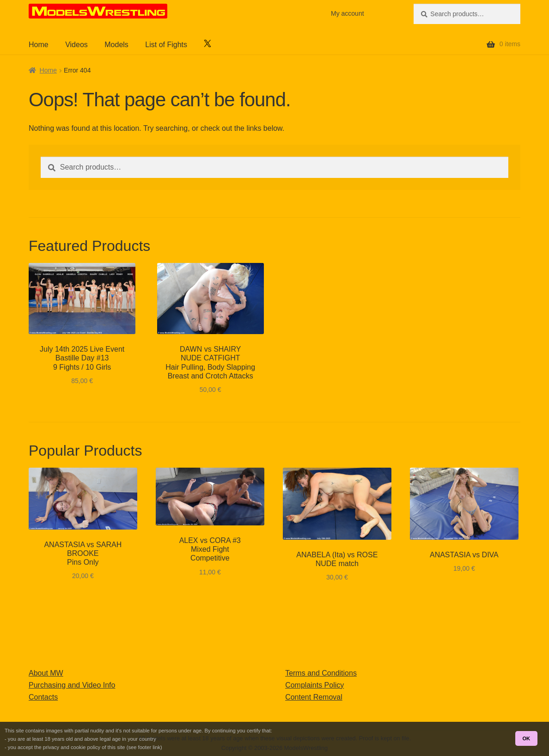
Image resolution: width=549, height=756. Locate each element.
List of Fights (166, 45)
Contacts (43, 697)
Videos (76, 45)
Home (39, 45)
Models (116, 45)
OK (526, 738)
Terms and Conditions (321, 673)
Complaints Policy (314, 685)
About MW (46, 673)
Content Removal (314, 697)
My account (348, 13)
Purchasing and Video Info (72, 685)
